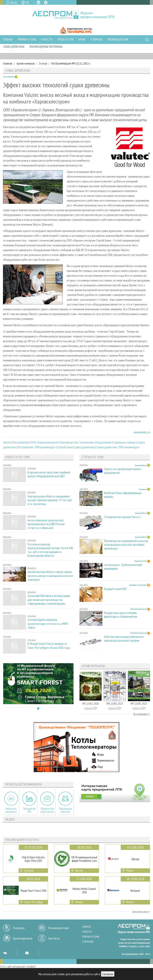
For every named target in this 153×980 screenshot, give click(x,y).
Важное (87, 927)
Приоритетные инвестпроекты (47, 810)
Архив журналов (23, 938)
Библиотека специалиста (11, 810)
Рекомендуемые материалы (46, 47)
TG (46, 2)
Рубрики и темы (27, 39)
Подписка (19, 928)
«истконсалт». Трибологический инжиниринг (123, 567)
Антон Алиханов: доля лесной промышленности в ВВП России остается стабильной (46, 524)
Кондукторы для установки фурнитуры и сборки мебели (121, 615)
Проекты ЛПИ (65, 39)
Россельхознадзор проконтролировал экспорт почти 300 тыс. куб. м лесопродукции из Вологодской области (50, 550)
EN (27, 2)
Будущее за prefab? (115, 589)
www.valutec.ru (142, 432)
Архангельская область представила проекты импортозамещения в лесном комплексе (50, 576)
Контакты (54, 938)
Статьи (43, 63)
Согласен (108, 974)
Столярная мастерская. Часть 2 (122, 517)
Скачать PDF (91, 708)
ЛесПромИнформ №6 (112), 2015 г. (71, 63)
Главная (8, 39)
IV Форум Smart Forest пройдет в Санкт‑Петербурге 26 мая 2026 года (49, 646)
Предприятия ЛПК (29, 810)
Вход (14, 2)
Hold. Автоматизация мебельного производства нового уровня (124, 639)
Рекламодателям (118, 39)
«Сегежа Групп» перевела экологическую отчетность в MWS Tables (48, 624)
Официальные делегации (65, 810)
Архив (82, 39)
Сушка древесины (14, 47)
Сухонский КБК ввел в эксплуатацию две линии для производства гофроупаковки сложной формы (49, 600)
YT (27, 953)
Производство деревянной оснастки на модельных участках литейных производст (126, 545)
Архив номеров (26, 63)
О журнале (97, 39)
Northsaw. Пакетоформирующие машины (123, 495)
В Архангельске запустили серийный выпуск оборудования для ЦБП (49, 474)
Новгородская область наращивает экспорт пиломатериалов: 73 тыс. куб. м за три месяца (50, 500)
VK (38, 2)
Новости (47, 39)
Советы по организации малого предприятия (123, 471)
